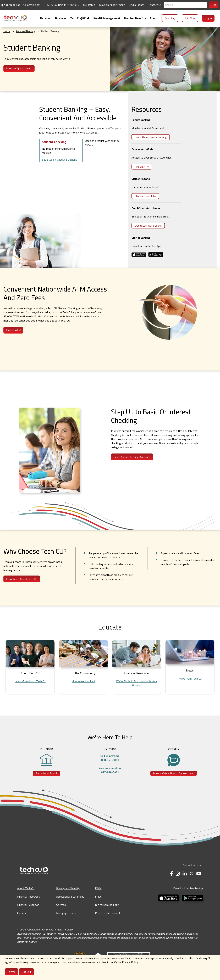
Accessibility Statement (70, 897)
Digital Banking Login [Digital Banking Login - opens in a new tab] (107, 905)
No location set (32, 5)
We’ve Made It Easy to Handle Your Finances (137, 683)
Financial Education (28, 905)
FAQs (98, 888)
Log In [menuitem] (208, 18)
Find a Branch (137, 5)
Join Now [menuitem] (190, 18)
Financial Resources (29, 897)
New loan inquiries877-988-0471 (110, 770)
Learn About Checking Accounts (132, 457)
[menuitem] (15, 18)
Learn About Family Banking (151, 137)
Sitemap (61, 905)
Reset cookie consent (108, 913)
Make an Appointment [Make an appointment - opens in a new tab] (19, 68)
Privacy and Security (68, 888)
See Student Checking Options (59, 160)
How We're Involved (83, 681)
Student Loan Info (145, 196)
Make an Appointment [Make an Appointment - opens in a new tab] (112, 5)
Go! (214, 5)
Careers (21, 913)
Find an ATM (142, 167)
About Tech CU (26, 888)
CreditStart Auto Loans (148, 226)
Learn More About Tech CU (22, 579)
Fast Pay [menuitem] (170, 18)
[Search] (185, 5)
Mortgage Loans (66, 913)
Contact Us (155, 5)
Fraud (98, 897)
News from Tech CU (190, 679)
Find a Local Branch (46, 773)
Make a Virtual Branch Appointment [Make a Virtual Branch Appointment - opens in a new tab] (174, 773)
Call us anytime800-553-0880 (110, 758)
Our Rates (89, 5)
